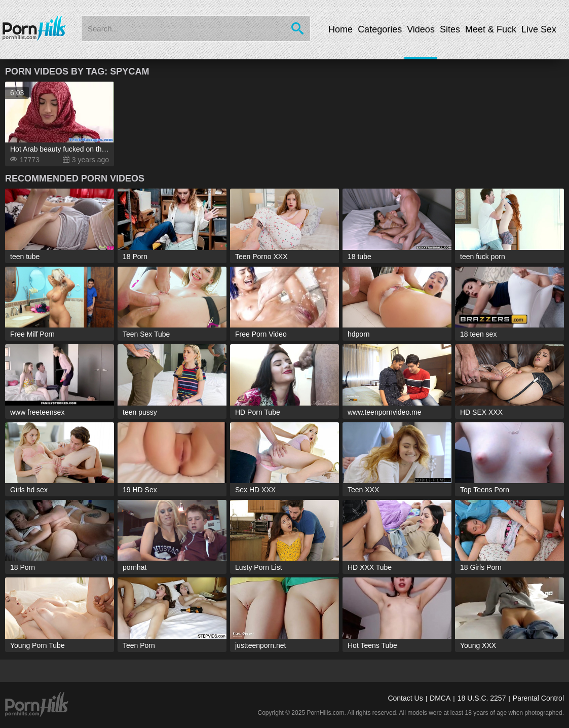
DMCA (440, 698)
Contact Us (405, 698)
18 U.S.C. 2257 (482, 698)
